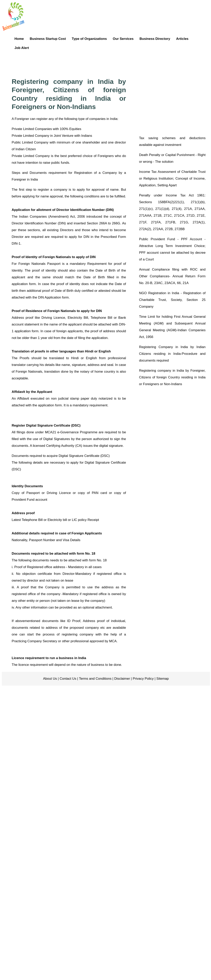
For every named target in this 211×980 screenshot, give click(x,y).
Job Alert (22, 48)
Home (19, 39)
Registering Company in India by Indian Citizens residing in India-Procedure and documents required (172, 354)
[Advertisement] (115, 63)
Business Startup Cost (48, 39)
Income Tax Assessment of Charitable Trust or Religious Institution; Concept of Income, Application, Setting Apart (172, 178)
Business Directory (155, 39)
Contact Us (68, 679)
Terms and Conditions (95, 679)
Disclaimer (122, 679)
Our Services (123, 39)
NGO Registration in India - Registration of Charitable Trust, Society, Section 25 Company (172, 300)
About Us (50, 679)
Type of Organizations (89, 39)
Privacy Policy (143, 679)
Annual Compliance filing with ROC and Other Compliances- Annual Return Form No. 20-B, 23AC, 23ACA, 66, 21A (172, 276)
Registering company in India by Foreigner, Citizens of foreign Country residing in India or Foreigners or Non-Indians (172, 377)
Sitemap (162, 679)
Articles (182, 39)
